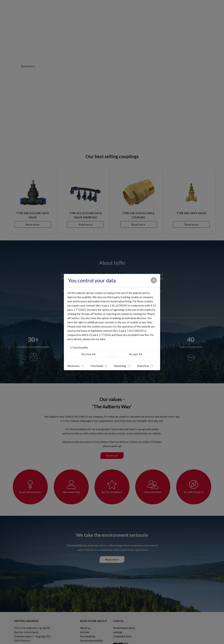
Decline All (88, 354)
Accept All (136, 354)
